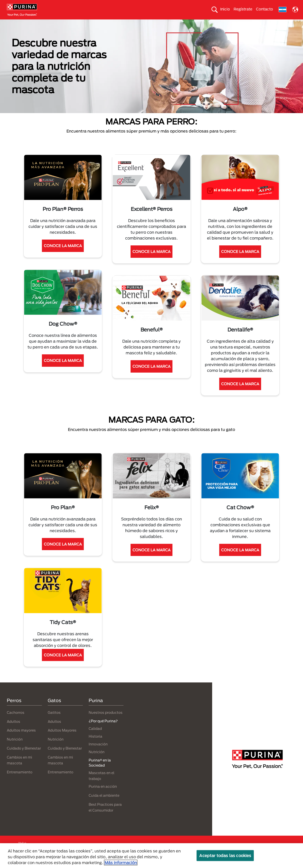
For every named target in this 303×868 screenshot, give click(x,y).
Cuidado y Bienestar (24, 757)
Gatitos (54, 721)
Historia (95, 745)
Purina (96, 709)
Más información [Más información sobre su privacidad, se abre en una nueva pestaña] (121, 863)
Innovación (98, 753)
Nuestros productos (99, 24)
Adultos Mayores (62, 739)
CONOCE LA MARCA (63, 254)
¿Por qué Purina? (281, 24)
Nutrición (15, 748)
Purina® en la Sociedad (143, 24)
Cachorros (16, 721)
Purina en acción (103, 795)
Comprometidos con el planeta (233, 24)
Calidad (95, 737)
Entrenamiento (20, 781)
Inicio (225, 9)
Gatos (34, 24)
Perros (14, 24)
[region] (151, 856)
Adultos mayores (21, 739)
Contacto (265, 9)
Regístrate (243, 9)
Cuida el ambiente (185, 24)
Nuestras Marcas (61, 24)
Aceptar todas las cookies (225, 855)
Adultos (14, 730)
